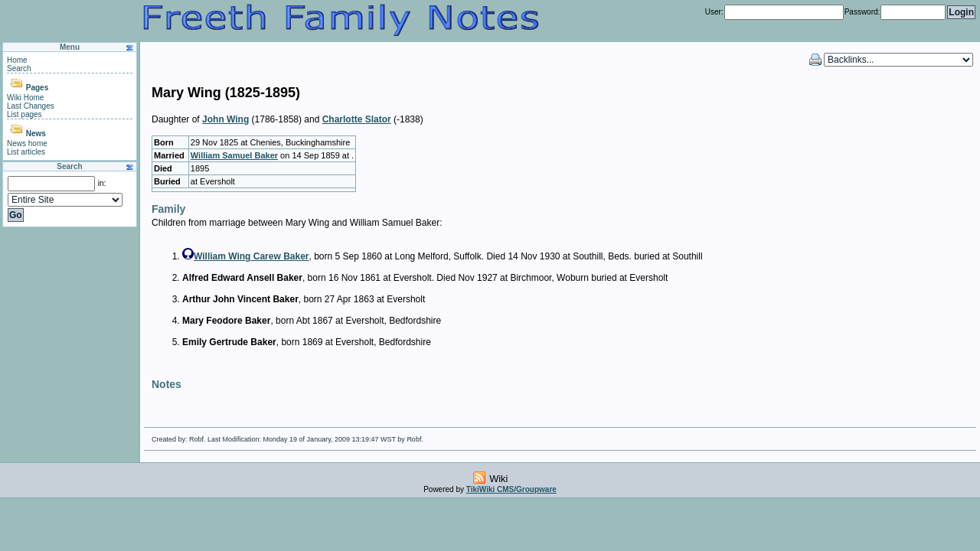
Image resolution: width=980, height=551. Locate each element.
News (36, 134)
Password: (862, 12)
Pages (37, 88)
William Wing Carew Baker (252, 256)
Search (19, 68)
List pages (24, 114)
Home (17, 60)
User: (714, 12)
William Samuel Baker (234, 155)
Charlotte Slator (357, 119)
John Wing (225, 119)
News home (27, 143)
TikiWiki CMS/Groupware (511, 489)
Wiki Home (25, 98)
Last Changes (31, 106)
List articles (26, 152)
